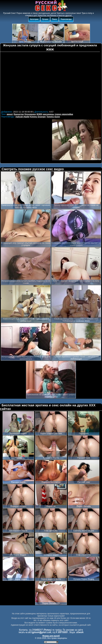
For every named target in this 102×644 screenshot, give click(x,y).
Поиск (54, 19)
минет (10, 114)
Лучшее (45, 19)
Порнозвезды (66, 19)
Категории (34, 19)
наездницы (48, 114)
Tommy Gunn (53, 117)
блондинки (30, 114)
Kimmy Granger (38, 117)
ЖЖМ (39, 114)
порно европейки (64, 114)
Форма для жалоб (51, 636)
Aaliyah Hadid (22, 117)
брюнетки (19, 114)
